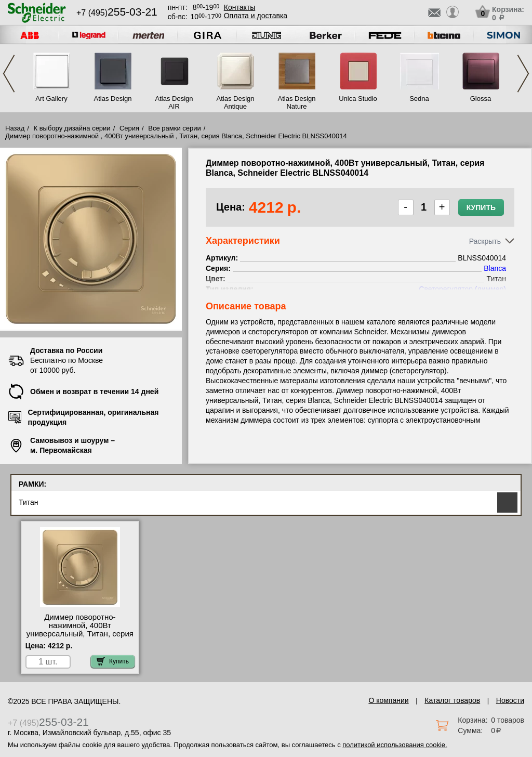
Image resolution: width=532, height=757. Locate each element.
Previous (9, 74)
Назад (15, 128)
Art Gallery (51, 99)
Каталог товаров (452, 700)
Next (523, 74)
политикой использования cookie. (395, 745)
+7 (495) (117, 13)
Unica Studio (358, 99)
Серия (129, 128)
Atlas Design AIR (174, 102)
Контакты (240, 7)
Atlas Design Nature (297, 102)
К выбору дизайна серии (72, 128)
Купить (481, 207)
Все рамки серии (174, 128)
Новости (510, 700)
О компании (388, 700)
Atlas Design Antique (236, 102)
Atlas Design (113, 99)
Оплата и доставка (256, 16)
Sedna (419, 99)
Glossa (481, 99)
